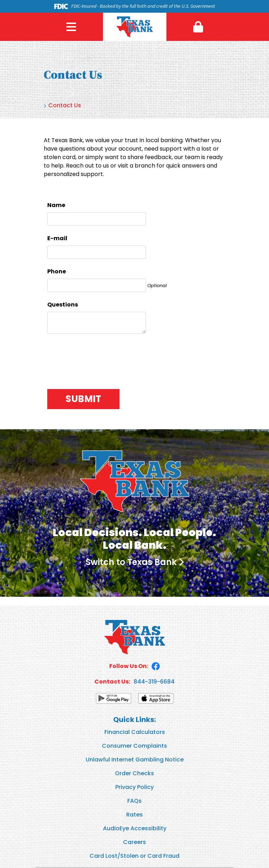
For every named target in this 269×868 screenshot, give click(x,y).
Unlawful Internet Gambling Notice (135, 760)
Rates (134, 815)
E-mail (57, 238)
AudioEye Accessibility (135, 828)
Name (56, 205)
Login (198, 27)
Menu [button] (71, 27)
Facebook (156, 666)
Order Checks (134, 773)
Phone (57, 271)
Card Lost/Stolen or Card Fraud (134, 856)
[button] (198, 27)
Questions (63, 305)
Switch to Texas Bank (131, 562)
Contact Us (65, 105)
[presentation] (101, 358)
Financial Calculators (135, 732)
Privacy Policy (134, 787)
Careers (134, 842)
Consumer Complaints (134, 746)
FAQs (134, 801)
